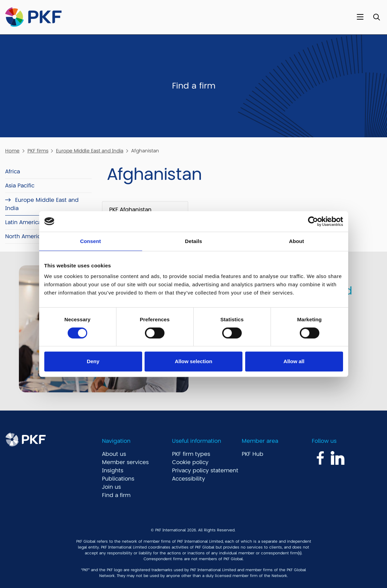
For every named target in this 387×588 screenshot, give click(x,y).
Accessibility (189, 479)
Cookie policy (190, 462)
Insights (113, 471)
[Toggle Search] (377, 17)
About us (114, 454)
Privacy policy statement (205, 471)
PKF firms (38, 151)
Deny (93, 361)
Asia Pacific (20, 186)
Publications (118, 479)
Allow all (294, 361)
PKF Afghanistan (130, 210)
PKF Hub (253, 454)
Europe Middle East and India (90, 151)
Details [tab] (194, 241)
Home (12, 151)
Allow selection (193, 361)
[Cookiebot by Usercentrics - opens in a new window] (313, 221)
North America (24, 237)
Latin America (23, 222)
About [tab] (297, 241)
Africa (13, 172)
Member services (125, 462)
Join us (111, 487)
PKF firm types (191, 454)
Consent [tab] (90, 241)
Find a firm (116, 495)
